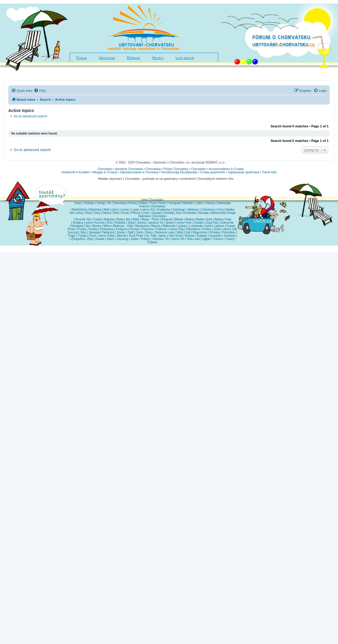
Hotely (158, 58)
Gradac (199, 223)
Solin (139, 232)
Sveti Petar (136, 236)
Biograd (167, 219)
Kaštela (120, 223)
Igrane (170, 223)
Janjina (153, 223)
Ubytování (107, 58)
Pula (153, 203)
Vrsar (78, 203)
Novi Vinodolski (186, 213)
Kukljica (78, 223)
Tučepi (82, 236)
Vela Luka (193, 239)
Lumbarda (196, 226)
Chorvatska (153, 169)
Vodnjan (89, 203)
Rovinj (133, 203)
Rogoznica (200, 232)
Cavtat (97, 219)
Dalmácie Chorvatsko (152, 216)
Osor (146, 213)
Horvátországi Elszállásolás (179, 172)
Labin (199, 203)
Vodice (145, 239)
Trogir (72, 236)
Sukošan (230, 236)
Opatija (157, 213)
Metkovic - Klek (123, 226)
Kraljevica (164, 210)
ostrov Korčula (95, 223)
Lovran (125, 210)
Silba (180, 232)
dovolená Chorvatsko (129, 169)
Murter (97, 226)
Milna (107, 226)
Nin (88, 226)
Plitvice (136, 213)
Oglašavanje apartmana (243, 172)
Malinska (95, 210)
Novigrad (175, 203)
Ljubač (182, 226)
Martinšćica (80, 210)
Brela (120, 219)
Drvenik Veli (83, 219)
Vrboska (157, 239)
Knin (110, 223)
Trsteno (218, 239)
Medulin (188, 203)
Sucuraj (73, 232)
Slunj (88, 213)
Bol (128, 219)
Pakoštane (193, 229)
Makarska (169, 226)
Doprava (134, 58)
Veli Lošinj (76, 213)
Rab (116, 213)
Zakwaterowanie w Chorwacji (139, 172)
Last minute (185, 58)
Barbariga (224, 203)
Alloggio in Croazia (105, 172)
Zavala (100, 239)
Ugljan (206, 239)
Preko (71, 229)
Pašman (162, 229)
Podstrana (107, 229)
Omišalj (169, 213)
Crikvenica (208, 210)
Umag (101, 203)
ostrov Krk (148, 210)
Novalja (204, 213)
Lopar (135, 210)
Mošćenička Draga (223, 213)
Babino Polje (223, 219)
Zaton (110, 239)
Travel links (270, 172)
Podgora (122, 229)
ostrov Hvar (184, 223)
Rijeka (107, 213)
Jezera (141, 223)
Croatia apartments (212, 172)
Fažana (210, 203)
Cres (220, 210)
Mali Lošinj (110, 210)
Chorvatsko (105, 169)
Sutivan (189, 236)
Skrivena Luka (164, 232)
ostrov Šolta (107, 236)
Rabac (143, 203)
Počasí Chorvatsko (176, 169)
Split (131, 232)
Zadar (135, 239)
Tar (109, 203)
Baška (230, 210)
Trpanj (229, 239)
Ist (162, 223)
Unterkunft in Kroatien (75, 172)
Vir (167, 239)
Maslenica (142, 226)
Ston (83, 232)
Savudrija (120, 203)
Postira (93, 229)
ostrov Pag (176, 229)
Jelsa (131, 223)
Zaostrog (122, 239)
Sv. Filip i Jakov (156, 236)
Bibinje (179, 219)
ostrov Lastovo (215, 226)
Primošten (229, 232)
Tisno (93, 236)
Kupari (231, 226)
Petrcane (148, 229)
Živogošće (78, 239)
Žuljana (153, 242)
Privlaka (215, 232)
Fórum (82, 58)
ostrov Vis (178, 239)
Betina (190, 219)
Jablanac (193, 210)
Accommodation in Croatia (226, 169)
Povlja (82, 229)
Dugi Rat (212, 223)
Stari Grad (175, 236)
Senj (97, 213)
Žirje (90, 239)
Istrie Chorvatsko (152, 200)
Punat (125, 213)
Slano (149, 232)
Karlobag (178, 210)
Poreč (162, 203)
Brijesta (109, 219)
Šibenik (122, 236)
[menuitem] (40, 91)
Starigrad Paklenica (102, 232)
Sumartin (216, 236)
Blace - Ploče (150, 219)
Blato (136, 219)
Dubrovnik (227, 223)
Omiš (217, 229)
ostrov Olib (230, 229)
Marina (156, 226)
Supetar (202, 236)
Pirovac (134, 229)
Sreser (121, 232)
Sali (188, 232)
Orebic (207, 229)
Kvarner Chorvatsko (152, 206)
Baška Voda (204, 219)
